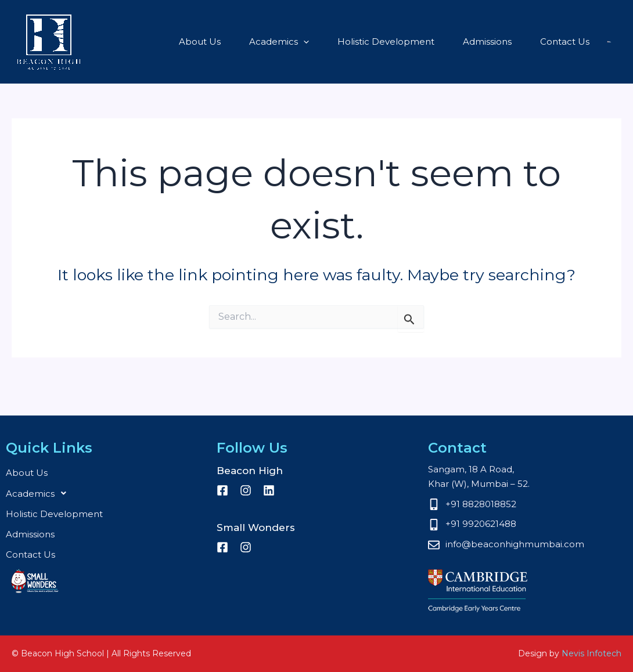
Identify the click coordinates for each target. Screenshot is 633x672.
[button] (264, 42)
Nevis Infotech (591, 653)
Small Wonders (578, 42)
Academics (240, 42)
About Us (166, 41)
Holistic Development (341, 41)
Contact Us (510, 41)
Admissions (437, 41)
